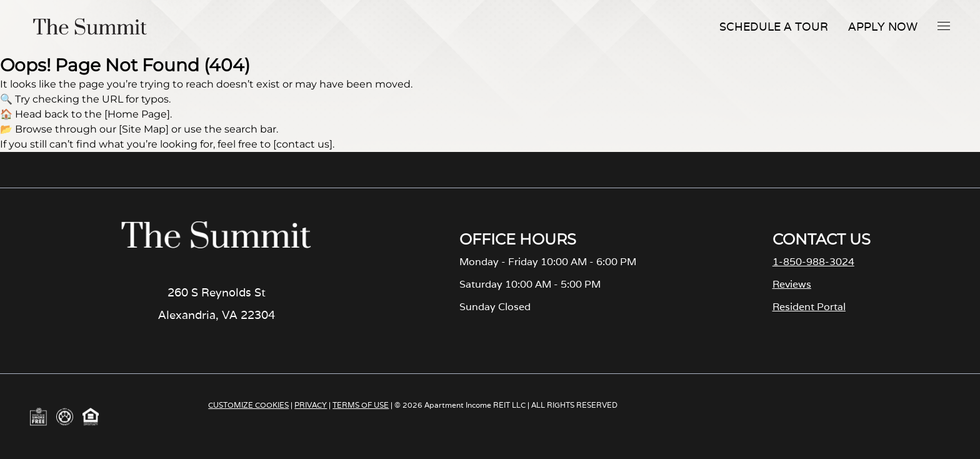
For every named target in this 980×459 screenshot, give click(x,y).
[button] (944, 26)
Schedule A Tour (774, 27)
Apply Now (883, 27)
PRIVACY (311, 405)
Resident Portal (809, 307)
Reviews (792, 284)
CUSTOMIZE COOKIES (248, 405)
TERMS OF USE (361, 405)
